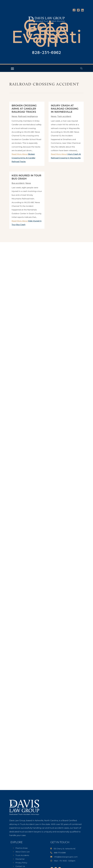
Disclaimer (20, 859)
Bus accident (18, 183)
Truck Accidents (22, 855)
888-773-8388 (60, 853)
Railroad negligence (28, 116)
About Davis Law (23, 852)
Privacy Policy (21, 863)
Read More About (23, 158)
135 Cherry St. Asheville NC (65, 849)
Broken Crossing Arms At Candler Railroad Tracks (24, 109)
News (14, 116)
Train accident (64, 116)
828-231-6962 (46, 53)
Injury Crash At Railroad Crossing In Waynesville (65, 109)
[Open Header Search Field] (81, 68)
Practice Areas (22, 848)
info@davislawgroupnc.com (66, 857)
